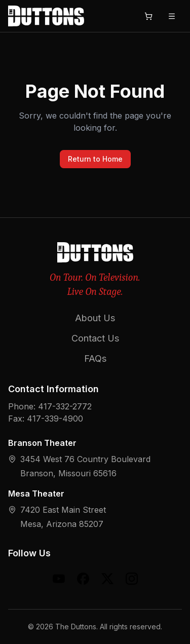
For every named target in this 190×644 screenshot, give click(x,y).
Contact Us (95, 338)
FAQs (95, 358)
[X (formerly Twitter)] (107, 579)
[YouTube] (59, 579)
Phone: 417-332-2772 (50, 406)
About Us (95, 318)
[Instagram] (132, 579)
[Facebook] (83, 579)
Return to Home (95, 159)
